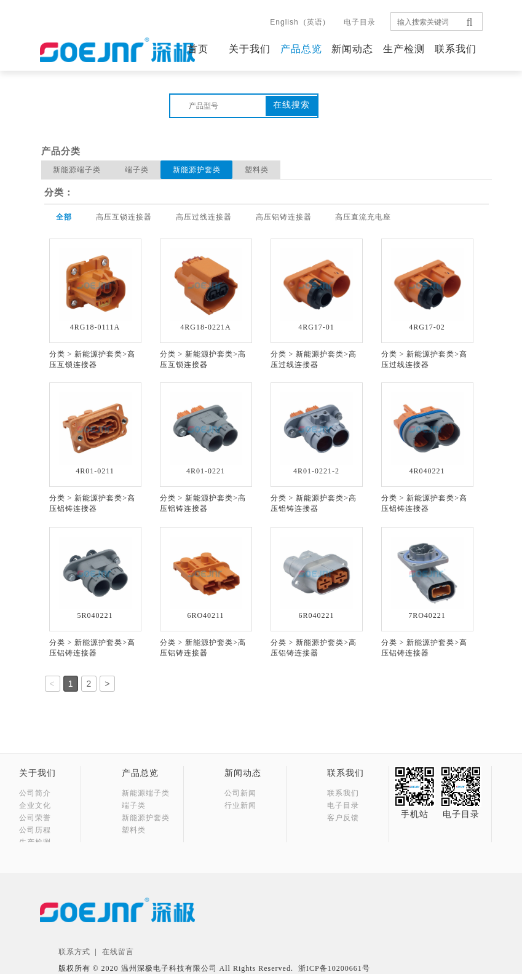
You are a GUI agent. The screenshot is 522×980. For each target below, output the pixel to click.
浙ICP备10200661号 (334, 974)
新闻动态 (352, 49)
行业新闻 (240, 805)
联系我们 (456, 49)
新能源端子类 (77, 170)
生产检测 (404, 49)
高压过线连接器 (206, 217)
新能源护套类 (199, 170)
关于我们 (250, 49)
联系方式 (74, 958)
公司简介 (35, 793)
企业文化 (35, 805)
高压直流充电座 (367, 217)
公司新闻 (240, 793)
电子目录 (360, 22)
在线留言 (118, 958)
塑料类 (259, 170)
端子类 (138, 170)
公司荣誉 (35, 818)
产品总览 (301, 49)
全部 (65, 217)
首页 (198, 49)
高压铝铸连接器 (286, 217)
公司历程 (35, 830)
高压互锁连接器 (125, 217)
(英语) (298, 22)
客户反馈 (343, 818)
